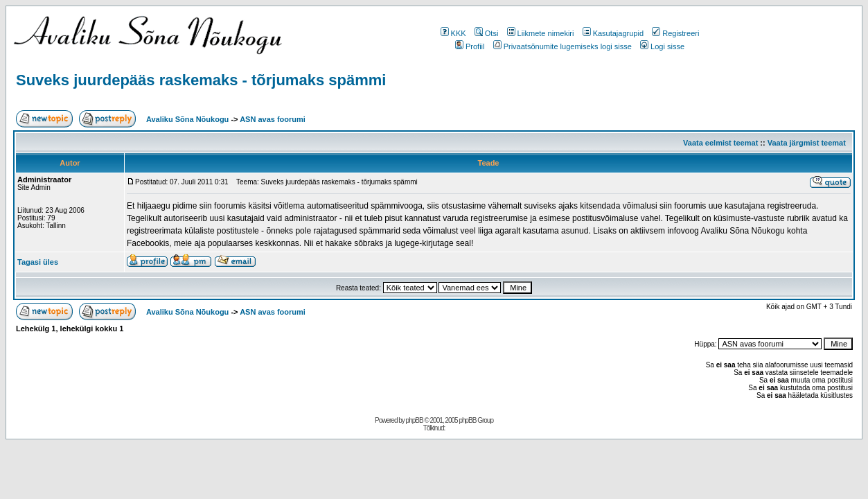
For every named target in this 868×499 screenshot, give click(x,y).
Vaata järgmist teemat (807, 143)
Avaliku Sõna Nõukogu (188, 119)
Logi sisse (662, 46)
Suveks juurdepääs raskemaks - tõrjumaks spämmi (201, 80)
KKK (453, 33)
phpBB (415, 420)
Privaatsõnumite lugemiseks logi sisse (563, 46)
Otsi (487, 33)
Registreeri (675, 33)
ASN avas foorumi (273, 119)
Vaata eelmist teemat (720, 143)
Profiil (470, 46)
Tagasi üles (38, 262)
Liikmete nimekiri (541, 33)
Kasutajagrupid (613, 33)
